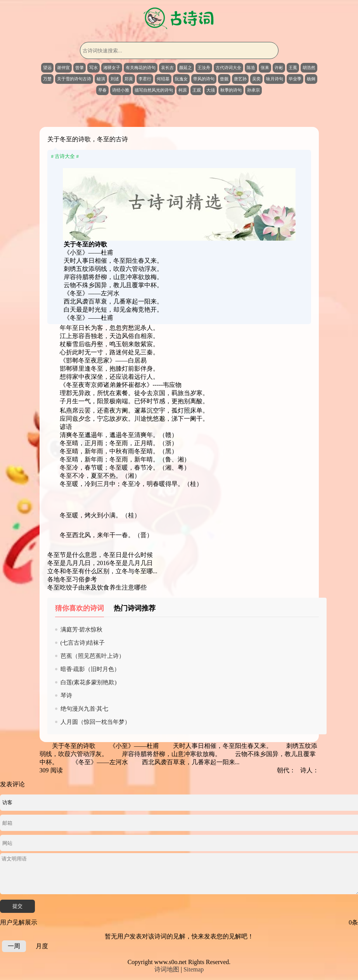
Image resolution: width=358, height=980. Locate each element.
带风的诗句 (204, 79)
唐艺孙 (240, 79)
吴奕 (256, 79)
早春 (102, 90)
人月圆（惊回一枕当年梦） (95, 722)
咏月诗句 (275, 79)
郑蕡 (129, 79)
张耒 (265, 68)
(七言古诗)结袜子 (83, 643)
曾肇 (80, 68)
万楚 (47, 79)
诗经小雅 (121, 90)
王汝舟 (204, 68)
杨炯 (311, 79)
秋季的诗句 (231, 90)
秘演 (101, 79)
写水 (93, 68)
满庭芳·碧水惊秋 (82, 630)
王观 (197, 90)
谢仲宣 (63, 68)
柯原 (183, 90)
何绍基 (163, 79)
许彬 (279, 68)
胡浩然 (309, 68)
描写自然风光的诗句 (154, 90)
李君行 (145, 79)
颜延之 (186, 68)
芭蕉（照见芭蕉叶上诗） (93, 656)
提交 (17, 906)
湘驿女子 (112, 68)
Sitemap (194, 969)
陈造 (251, 68)
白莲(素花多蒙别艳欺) (89, 682)
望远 (47, 68)
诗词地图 (167, 969)
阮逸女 (181, 79)
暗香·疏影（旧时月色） (90, 669)
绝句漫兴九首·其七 (85, 709)
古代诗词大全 (228, 68)
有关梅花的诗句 (141, 68)
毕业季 (295, 79)
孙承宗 (253, 90)
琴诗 (66, 696)
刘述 (115, 79)
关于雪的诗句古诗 (74, 79)
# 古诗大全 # (65, 156)
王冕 (293, 68)
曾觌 (224, 79)
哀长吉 (167, 68)
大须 (211, 90)
